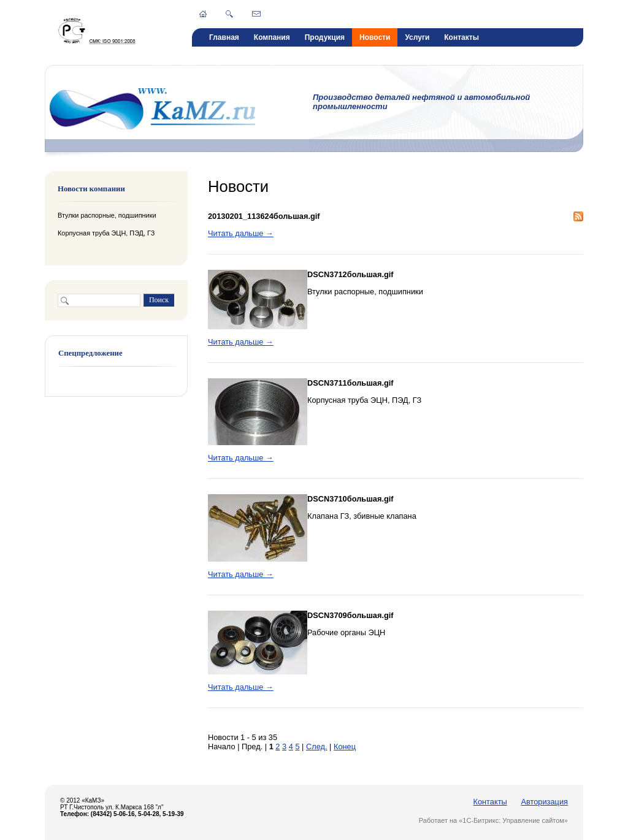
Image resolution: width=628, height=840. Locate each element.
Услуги (417, 37)
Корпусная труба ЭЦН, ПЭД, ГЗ (106, 233)
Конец (345, 746)
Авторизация (544, 802)
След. (317, 746)
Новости (375, 37)
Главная (224, 37)
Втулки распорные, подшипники (107, 215)
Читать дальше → (241, 233)
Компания (272, 37)
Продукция (325, 37)
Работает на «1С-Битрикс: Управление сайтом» (493, 820)
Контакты (461, 37)
